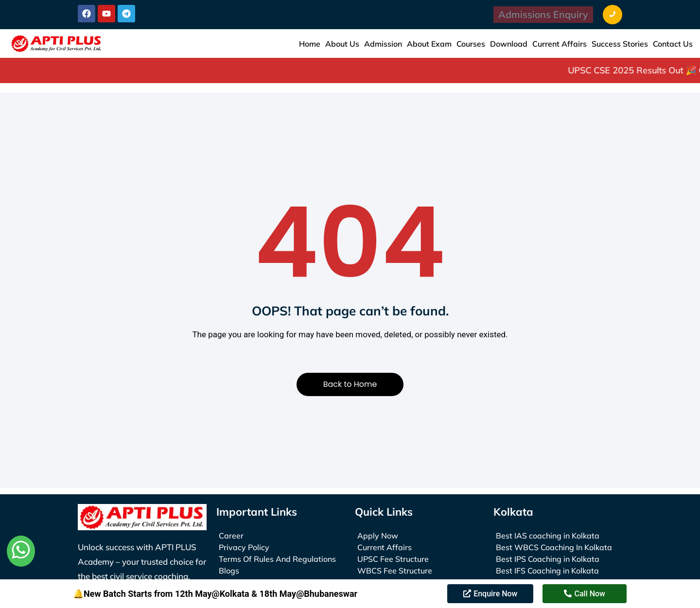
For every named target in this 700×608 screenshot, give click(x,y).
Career (231, 536)
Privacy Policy (244, 547)
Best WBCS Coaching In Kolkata (554, 547)
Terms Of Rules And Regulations (277, 559)
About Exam (429, 44)
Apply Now (378, 536)
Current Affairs (560, 44)
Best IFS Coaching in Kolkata (547, 571)
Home (310, 44)
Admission (383, 44)
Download (509, 44)
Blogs (229, 571)
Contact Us (673, 44)
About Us (342, 44)
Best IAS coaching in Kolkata (548, 536)
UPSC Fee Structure (393, 559)
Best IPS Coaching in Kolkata (548, 559)
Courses (471, 44)
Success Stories (620, 44)
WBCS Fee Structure (395, 571)
